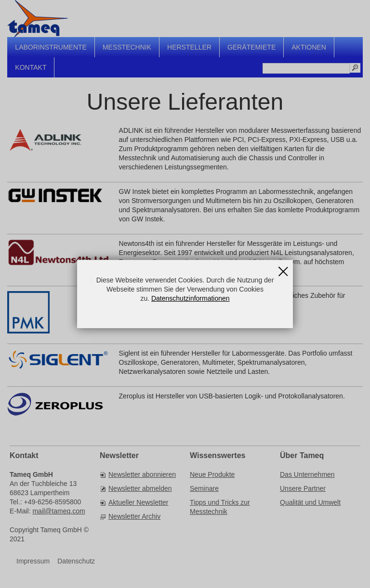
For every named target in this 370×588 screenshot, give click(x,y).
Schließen (283, 268)
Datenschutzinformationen (191, 298)
